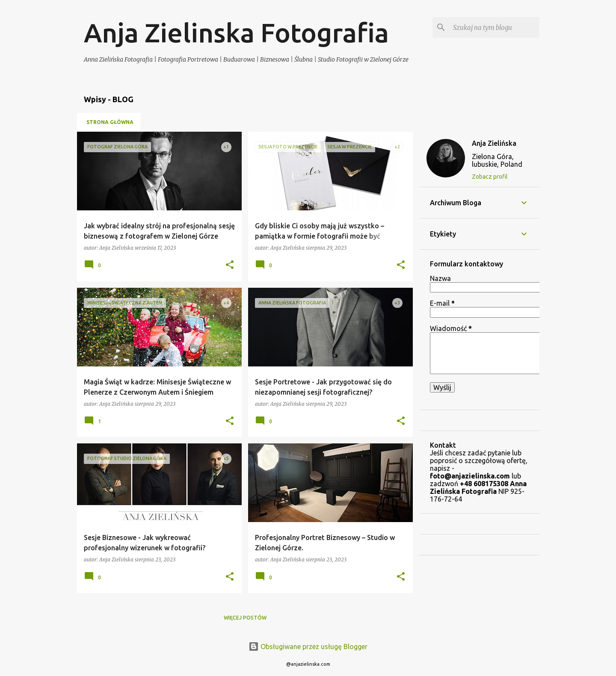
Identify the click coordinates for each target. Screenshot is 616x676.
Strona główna (110, 122)
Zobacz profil (490, 177)
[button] (230, 265)
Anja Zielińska (494, 143)
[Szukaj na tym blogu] (495, 27)
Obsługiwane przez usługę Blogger (308, 646)
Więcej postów (245, 618)
